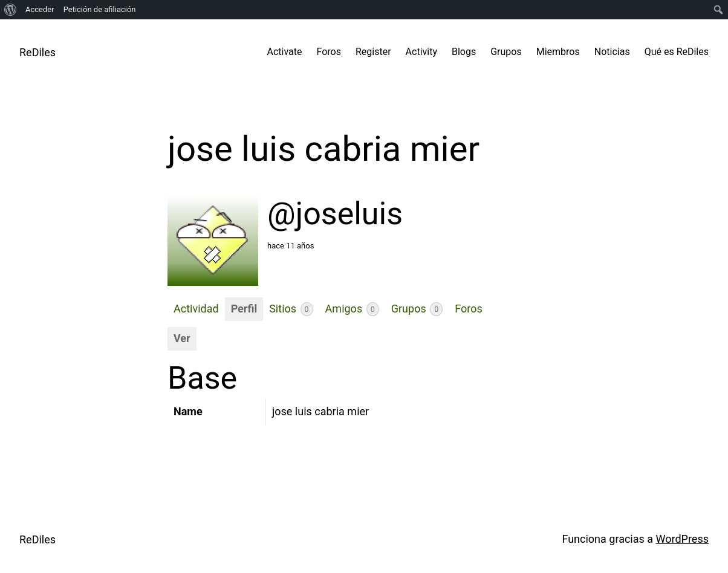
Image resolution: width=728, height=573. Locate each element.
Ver (182, 338)
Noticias (612, 52)
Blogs (464, 52)
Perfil (244, 309)
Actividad (196, 309)
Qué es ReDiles (677, 52)
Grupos (506, 52)
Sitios (291, 309)
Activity (421, 52)
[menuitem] (11, 10)
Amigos (352, 309)
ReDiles (37, 52)
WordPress (682, 539)
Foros (329, 52)
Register (373, 52)
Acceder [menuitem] (40, 9)
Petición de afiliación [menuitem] (100, 9)
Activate (285, 52)
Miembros (558, 52)
